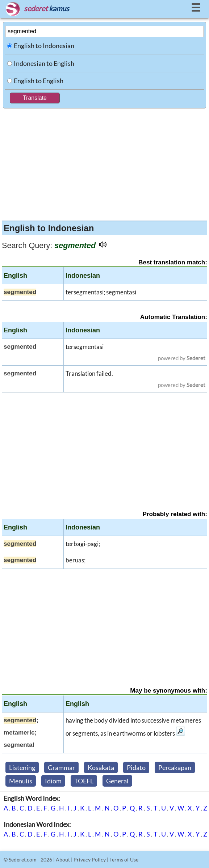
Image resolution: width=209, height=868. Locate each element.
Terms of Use (124, 860)
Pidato (136, 767)
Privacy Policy (90, 860)
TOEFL (84, 781)
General (117, 781)
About (63, 860)
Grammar (61, 767)
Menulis (21, 781)
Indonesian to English (44, 63)
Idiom (53, 781)
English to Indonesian (44, 46)
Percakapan (175, 767)
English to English (39, 81)
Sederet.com (23, 860)
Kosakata (101, 767)
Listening (22, 767)
